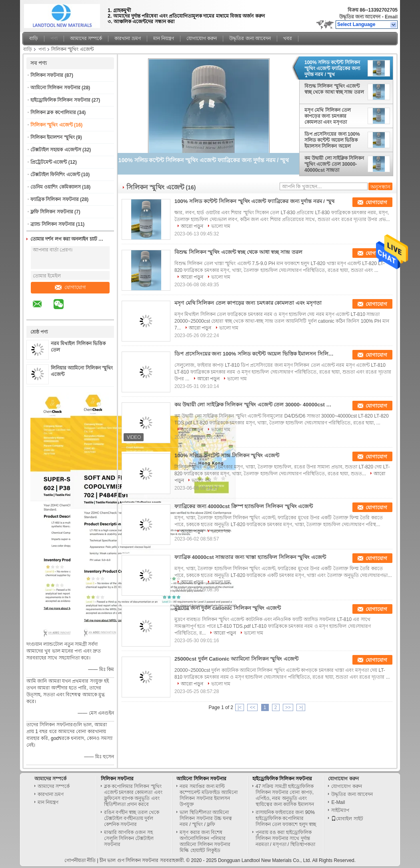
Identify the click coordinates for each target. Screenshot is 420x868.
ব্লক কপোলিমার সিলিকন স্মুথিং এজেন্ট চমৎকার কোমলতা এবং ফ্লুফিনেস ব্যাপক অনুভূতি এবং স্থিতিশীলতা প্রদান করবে (133, 795)
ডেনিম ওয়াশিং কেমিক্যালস (56, 187)
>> (288, 707)
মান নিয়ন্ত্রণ (164, 38)
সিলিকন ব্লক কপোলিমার (53, 113)
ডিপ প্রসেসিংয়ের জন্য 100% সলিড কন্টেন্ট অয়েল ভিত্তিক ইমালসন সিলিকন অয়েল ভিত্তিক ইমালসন (332, 140)
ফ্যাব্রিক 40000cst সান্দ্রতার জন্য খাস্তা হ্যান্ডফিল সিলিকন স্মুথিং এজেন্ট (250, 557)
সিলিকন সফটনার (47, 75)
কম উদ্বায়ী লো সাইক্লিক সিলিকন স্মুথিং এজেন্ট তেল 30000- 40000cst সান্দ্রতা (334, 164)
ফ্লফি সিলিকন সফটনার (52, 212)
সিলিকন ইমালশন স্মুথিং (53, 137)
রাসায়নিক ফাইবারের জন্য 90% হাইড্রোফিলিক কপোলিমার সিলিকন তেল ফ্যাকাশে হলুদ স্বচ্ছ (286, 818)
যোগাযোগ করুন (202, 38)
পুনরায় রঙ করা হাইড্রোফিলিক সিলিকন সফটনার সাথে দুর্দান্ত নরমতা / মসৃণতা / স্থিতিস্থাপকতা (285, 838)
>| (301, 707)
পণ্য (54, 38)
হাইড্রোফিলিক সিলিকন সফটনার (60, 100)
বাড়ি (34, 38)
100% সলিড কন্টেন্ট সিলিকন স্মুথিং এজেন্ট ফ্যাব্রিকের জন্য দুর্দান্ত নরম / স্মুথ (332, 68)
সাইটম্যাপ (340, 810)
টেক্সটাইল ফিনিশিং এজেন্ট (55, 175)
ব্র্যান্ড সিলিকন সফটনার (53, 224)
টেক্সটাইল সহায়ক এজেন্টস (56, 150)
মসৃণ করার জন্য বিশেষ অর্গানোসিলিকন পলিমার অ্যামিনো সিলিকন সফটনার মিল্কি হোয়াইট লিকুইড (205, 841)
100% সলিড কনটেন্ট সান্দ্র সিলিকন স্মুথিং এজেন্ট (227, 455)
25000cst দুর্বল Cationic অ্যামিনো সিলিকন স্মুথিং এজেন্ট (236, 659)
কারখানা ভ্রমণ (127, 38)
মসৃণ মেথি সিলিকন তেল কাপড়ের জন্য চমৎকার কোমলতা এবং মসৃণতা (328, 116)
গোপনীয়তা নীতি (80, 860)
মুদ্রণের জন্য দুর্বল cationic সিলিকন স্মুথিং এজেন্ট (228, 608)
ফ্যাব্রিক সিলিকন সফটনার (55, 199)
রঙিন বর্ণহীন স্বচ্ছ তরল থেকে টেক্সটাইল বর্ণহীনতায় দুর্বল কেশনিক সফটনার (132, 818)
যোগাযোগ (70, 287)
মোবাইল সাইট (347, 819)
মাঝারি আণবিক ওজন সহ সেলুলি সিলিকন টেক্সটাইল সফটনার (129, 838)
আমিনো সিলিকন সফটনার (55, 88)
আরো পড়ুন (192, 226)
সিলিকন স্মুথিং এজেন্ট (52, 125)
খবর (288, 38)
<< (252, 707)
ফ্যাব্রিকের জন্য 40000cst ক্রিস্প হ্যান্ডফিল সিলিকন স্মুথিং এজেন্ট (244, 506)
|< (240, 707)
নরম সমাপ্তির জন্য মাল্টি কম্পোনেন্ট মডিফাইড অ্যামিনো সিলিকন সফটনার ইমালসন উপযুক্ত (209, 795)
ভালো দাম (221, 226)
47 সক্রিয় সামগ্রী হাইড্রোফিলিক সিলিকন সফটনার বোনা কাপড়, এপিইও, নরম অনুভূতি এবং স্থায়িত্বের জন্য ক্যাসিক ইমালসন (285, 795)
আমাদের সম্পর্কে (86, 38)
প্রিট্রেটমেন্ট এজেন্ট (49, 162)
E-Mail (338, 802)
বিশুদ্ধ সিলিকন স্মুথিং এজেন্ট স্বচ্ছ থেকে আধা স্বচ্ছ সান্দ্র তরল (334, 89)
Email (391, 17)
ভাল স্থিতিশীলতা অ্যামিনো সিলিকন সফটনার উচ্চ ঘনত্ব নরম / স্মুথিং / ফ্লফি (206, 818)
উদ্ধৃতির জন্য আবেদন (360, 17)
